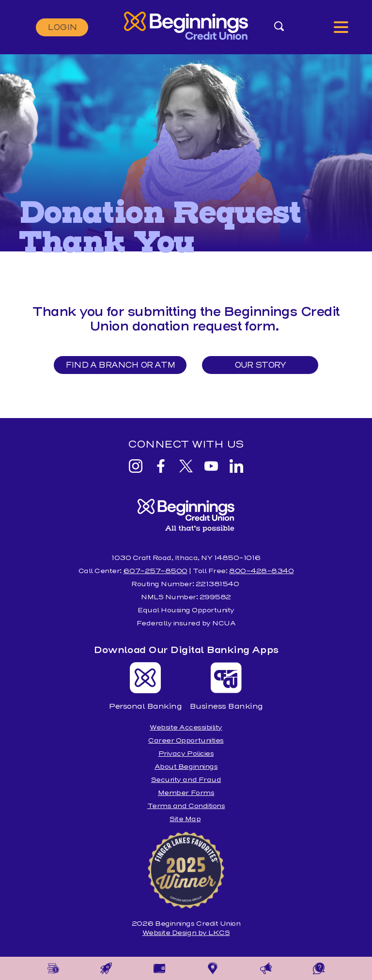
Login (62, 27)
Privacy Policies (186, 754)
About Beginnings (186, 767)
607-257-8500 (155, 571)
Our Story (261, 365)
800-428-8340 (261, 571)
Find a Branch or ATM (120, 365)
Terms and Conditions (186, 806)
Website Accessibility (186, 727)
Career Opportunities (186, 740)
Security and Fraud (186, 780)
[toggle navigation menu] (341, 27)
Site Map (185, 819)
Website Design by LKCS (186, 933)
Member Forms (186, 793)
